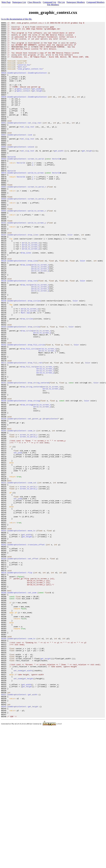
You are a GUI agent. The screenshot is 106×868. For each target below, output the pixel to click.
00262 (4, 649)
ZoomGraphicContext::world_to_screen (26, 203)
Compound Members (95, 2)
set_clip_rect (27, 148)
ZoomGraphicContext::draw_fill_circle (26, 409)
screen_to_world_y (29, 520)
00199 (4, 498)
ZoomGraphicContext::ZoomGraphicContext (27, 83)
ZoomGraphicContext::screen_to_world (26, 186)
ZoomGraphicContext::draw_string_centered (28, 455)
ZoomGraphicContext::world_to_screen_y (27, 263)
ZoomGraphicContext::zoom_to (21, 762)
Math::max (25, 371)
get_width (37, 102)
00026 (4, 83)
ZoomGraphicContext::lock (20, 158)
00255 (4, 633)
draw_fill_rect (28, 436)
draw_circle (26, 393)
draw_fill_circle (29, 414)
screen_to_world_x (29, 517)
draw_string (26, 481)
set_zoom (18, 539)
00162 (4, 409)
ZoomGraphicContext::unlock (21, 172)
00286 (4, 707)
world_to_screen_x (31, 287)
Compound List (49, 2)
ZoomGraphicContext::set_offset (23, 666)
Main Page (6, 2)
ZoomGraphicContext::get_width (22, 829)
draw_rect (25, 337)
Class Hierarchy (34, 2)
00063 (4, 172)
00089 (4, 234)
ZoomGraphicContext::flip (20, 683)
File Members (53, 5)
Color (70, 277)
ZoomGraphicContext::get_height (23, 844)
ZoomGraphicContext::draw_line (22, 309)
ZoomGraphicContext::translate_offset (26, 649)
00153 (4, 388)
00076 (4, 203)
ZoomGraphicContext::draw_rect (22, 333)
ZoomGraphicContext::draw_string (23, 477)
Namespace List (19, 2)
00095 (4, 249)
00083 (4, 220)
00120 (4, 309)
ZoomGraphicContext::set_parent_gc (24, 498)
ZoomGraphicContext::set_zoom (22, 707)
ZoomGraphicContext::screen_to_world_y (27, 234)
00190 (4, 477)
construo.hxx (24, 74)
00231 (4, 575)
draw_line (25, 313)
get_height (37, 105)
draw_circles (27, 378)
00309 (4, 762)
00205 (4, 513)
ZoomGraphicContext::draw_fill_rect (25, 431)
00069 (4, 186)
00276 (4, 683)
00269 (4, 666)
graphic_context (22, 102)
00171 (4, 431)
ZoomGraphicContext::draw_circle (23, 388)
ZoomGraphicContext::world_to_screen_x (27, 249)
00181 (4, 455)
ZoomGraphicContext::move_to (21, 633)
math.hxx (22, 76)
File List (61, 2)
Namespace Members (76, 2)
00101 (4, 263)
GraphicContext (51, 498)
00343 (4, 844)
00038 (4, 112)
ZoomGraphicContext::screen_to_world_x (27, 220)
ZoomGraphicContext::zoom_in (21, 513)
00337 (4, 829)
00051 (4, 143)
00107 (4, 277)
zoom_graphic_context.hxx (30, 78)
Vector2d (11, 184)
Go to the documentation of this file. (17, 19)
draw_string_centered (31, 460)
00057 (4, 158)
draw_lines (26, 299)
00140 (4, 357)
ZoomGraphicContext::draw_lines (23, 277)
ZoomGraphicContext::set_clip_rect (24, 143)
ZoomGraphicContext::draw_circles (24, 357)
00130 (4, 333)
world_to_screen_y (31, 289)
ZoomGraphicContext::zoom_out (22, 575)
